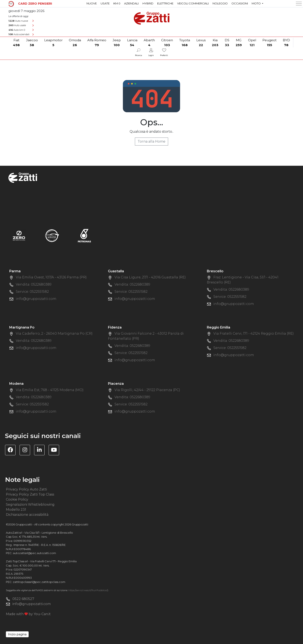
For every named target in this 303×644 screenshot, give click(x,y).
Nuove (92, 3)
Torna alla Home (151, 141)
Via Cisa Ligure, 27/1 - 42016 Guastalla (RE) (150, 277)
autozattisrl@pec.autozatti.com (34, 553)
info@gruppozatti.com (36, 299)
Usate (105, 3)
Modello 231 (16, 510)
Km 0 (117, 3)
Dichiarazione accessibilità (27, 515)
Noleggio (220, 3)
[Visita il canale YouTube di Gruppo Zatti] (55, 451)
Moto (256, 3)
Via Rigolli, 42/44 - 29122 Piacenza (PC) (147, 390)
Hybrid (148, 3)
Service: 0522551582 (32, 292)
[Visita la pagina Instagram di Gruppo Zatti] (26, 451)
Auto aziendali (19, 34)
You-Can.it (42, 614)
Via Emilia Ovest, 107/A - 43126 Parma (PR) (51, 277)
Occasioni (240, 3)
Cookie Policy (17, 499)
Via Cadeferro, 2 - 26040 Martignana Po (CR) (54, 333)
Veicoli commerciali (193, 3)
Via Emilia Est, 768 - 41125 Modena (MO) (50, 390)
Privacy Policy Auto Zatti (26, 489)
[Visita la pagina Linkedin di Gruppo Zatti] (41, 451)
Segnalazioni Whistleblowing (30, 504)
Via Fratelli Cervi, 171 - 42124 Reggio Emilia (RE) (254, 333)
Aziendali (131, 3)
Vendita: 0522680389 (34, 284)
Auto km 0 (17, 30)
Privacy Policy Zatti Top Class (30, 494)
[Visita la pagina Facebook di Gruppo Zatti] (12, 451)
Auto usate (17, 25)
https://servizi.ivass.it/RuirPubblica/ (88, 590)
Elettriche (165, 3)
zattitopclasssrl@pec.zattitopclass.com (39, 582)
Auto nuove (18, 21)
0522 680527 (23, 599)
